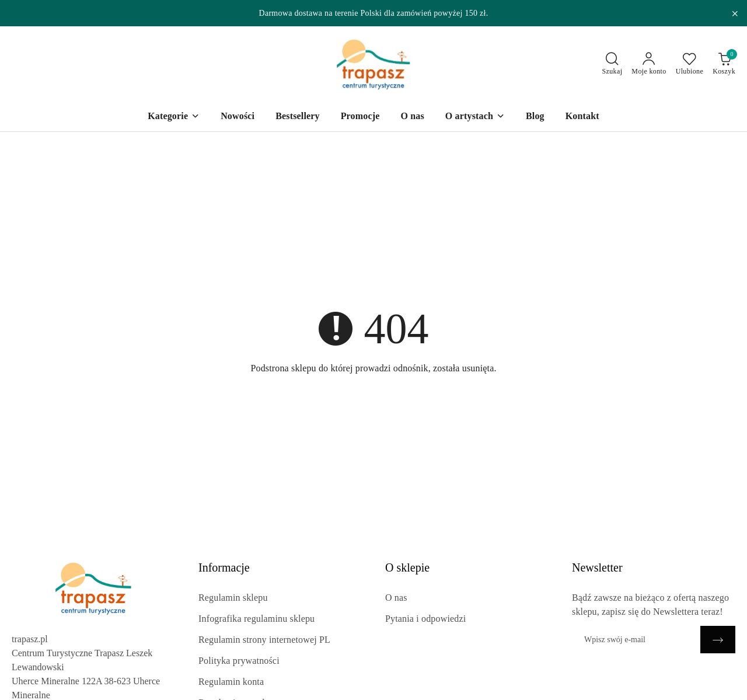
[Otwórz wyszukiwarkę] (612, 64)
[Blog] (535, 117)
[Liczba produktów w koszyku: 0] (724, 64)
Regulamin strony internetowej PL (264, 640)
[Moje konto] (649, 64)
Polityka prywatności (239, 661)
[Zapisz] (718, 640)
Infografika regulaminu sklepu (256, 619)
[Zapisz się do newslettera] (636, 640)
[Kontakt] (582, 117)
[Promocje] (360, 117)
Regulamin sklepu (233, 598)
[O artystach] (475, 117)
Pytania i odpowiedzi (425, 619)
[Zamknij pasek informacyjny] (735, 13)
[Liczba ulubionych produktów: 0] (690, 64)
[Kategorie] (174, 117)
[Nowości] (238, 117)
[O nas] (412, 117)
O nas (396, 598)
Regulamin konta (231, 682)
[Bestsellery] (298, 117)
